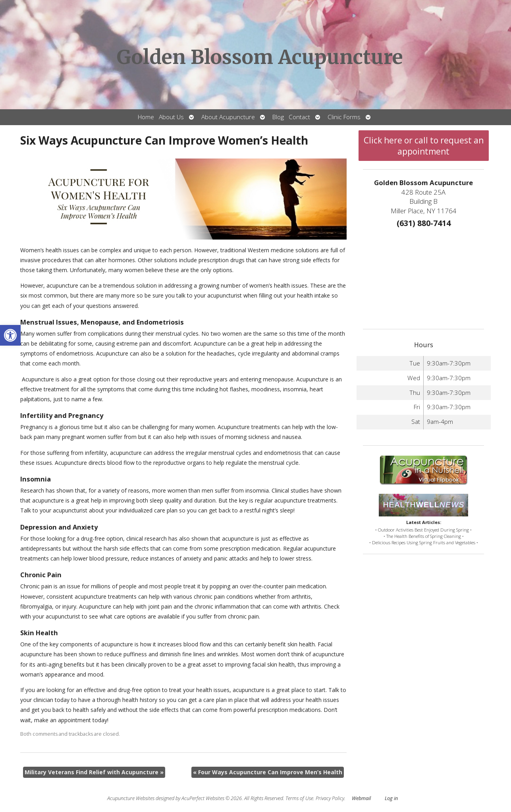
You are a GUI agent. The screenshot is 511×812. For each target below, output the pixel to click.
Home (146, 117)
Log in (391, 798)
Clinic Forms (344, 117)
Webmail (361, 798)
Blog (278, 117)
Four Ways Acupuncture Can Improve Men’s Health (268, 772)
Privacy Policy (330, 798)
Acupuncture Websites (131, 798)
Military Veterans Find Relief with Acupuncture (94, 772)
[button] (10, 335)
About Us (171, 117)
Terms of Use (299, 798)
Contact (299, 117)
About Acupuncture (228, 117)
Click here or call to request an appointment (424, 146)
